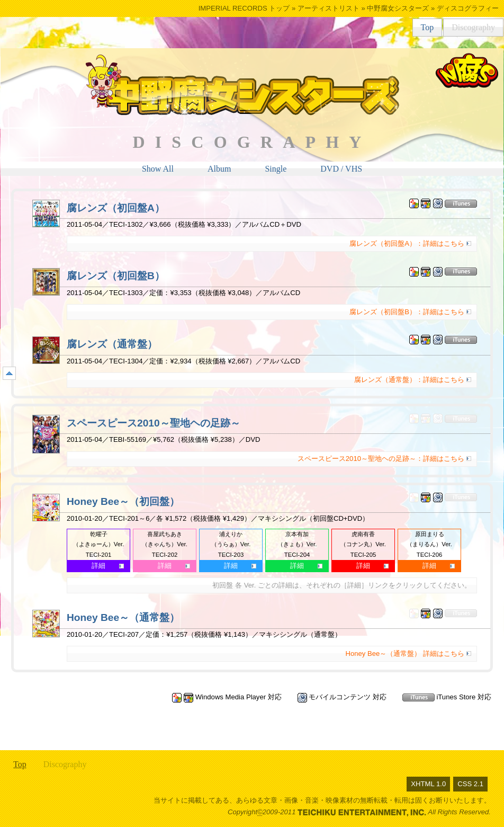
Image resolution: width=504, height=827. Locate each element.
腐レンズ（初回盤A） (116, 208)
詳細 (98, 566)
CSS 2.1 (470, 784)
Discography (473, 27)
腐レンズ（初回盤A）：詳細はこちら (407, 243)
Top (427, 27)
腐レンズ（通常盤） (112, 344)
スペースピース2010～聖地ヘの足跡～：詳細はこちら (381, 459)
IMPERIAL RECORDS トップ (244, 8)
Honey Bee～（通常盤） (123, 617)
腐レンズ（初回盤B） (116, 276)
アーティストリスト (328, 8)
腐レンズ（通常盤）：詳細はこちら (409, 380)
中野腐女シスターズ (398, 8)
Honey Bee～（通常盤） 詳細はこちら (405, 653)
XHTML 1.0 (428, 784)
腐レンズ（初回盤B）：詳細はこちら (407, 312)
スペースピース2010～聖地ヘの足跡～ (154, 423)
